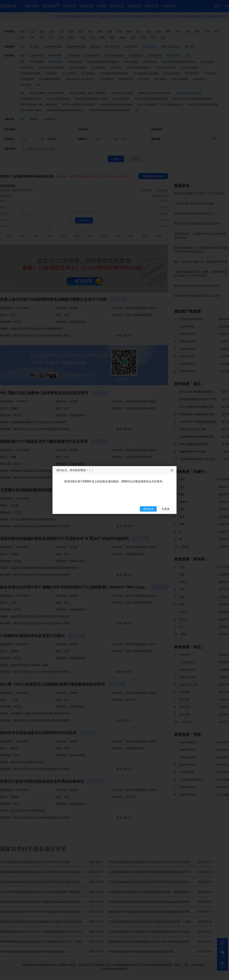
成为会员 (148, 509)
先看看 (166, 509)
